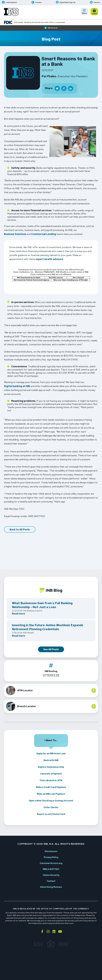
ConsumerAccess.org (51, 863)
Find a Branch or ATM (51, 780)
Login (95, 12)
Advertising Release (51, 887)
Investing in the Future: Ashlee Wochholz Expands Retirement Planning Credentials (48, 627)
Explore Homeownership (51, 767)
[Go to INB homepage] (11, 12)
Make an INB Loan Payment (51, 794)
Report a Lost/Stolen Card (51, 814)
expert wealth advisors (49, 259)
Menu (85, 12)
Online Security (51, 875)
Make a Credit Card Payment (51, 787)
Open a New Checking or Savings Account (51, 801)
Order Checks (51, 807)
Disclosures (51, 851)
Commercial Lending (44, 234)
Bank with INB (51, 760)
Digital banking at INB (17, 386)
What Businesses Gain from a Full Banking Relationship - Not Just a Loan (42, 605)
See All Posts (51, 649)
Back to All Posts (20, 529)
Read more (19, 614)
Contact (51, 881)
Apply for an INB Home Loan (51, 754)
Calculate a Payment (51, 774)
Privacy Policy (51, 857)
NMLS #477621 (51, 869)
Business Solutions (15, 234)
